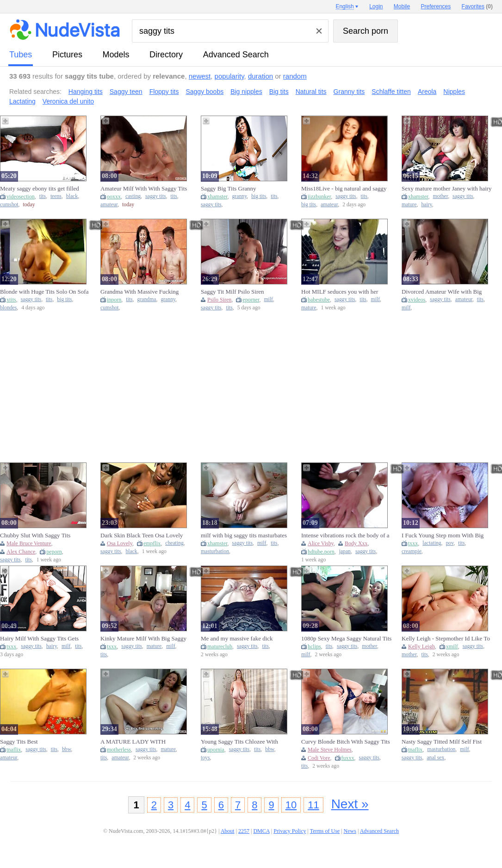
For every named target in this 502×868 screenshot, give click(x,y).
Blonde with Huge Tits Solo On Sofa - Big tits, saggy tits (44, 292)
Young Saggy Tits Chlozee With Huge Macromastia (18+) (239, 742)
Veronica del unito (68, 101)
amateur (109, 205)
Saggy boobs (205, 92)
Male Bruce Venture (29, 543)
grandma (147, 299)
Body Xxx (356, 543)
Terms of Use (325, 831)
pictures (67, 55)
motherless (119, 750)
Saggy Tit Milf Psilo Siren (232, 292)
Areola (427, 92)
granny (240, 196)
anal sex (435, 758)
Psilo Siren (219, 300)
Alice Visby (321, 543)
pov (450, 543)
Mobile (402, 6)
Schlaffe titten (391, 92)
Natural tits (311, 92)
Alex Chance (21, 552)
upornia (216, 750)
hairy (426, 205)
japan (345, 551)
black (72, 196)
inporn (114, 300)
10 (291, 805)
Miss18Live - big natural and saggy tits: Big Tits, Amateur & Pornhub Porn (344, 189)
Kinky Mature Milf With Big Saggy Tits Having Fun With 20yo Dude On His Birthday (145, 639)
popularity (229, 76)
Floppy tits (164, 92)
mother (441, 196)
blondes (8, 308)
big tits (259, 196)
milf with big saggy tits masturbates (244, 535)
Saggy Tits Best (19, 742)
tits (43, 196)
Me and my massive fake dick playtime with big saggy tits (237, 639)
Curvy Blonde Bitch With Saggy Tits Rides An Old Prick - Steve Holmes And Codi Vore (346, 742)
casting (133, 196)
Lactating (22, 101)
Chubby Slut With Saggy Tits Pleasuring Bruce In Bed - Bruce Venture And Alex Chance (39, 536)
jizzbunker (319, 197)
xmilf (452, 646)
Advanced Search (236, 55)
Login (376, 6)
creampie (412, 551)
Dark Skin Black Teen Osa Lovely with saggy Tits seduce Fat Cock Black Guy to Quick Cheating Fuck (143, 536)
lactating (432, 543)
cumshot (9, 205)
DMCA (261, 831)
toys (205, 758)
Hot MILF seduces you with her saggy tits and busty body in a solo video (343, 292)
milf (269, 299)
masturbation (215, 551)
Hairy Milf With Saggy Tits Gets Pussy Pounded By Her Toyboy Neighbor (39, 639)
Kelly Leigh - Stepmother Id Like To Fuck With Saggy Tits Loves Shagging (446, 639)
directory (166, 55)
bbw (66, 749)
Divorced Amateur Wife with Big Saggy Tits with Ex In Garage (442, 292)
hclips (314, 646)
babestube (319, 300)
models (116, 55)
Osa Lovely (120, 543)
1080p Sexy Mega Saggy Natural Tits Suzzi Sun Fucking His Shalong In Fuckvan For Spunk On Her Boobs (346, 639)
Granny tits (349, 92)
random (295, 76)
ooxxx (114, 197)
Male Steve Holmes (330, 750)
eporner (251, 300)
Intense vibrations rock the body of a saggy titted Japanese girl (345, 536)
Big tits (279, 92)
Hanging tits (86, 92)
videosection (21, 197)
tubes (21, 55)
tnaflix (14, 750)
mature (409, 205)
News (350, 831)
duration (260, 76)
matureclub (220, 646)
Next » (350, 804)
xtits (11, 300)
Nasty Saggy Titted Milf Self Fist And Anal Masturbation (442, 742)
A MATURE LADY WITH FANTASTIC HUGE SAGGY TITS (144, 742)
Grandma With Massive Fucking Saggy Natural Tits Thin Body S (139, 292)
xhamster (217, 197)
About (228, 831)
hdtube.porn (321, 552)
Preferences (436, 6)
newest (200, 76)
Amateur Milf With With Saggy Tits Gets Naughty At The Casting (144, 189)
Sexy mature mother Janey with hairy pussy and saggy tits (447, 189)
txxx (413, 543)
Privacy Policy (290, 831)
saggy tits (155, 196)
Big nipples (246, 92)
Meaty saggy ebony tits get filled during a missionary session (40, 189)
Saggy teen (126, 92)
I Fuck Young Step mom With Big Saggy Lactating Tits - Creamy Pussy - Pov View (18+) (446, 536)
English (344, 6)
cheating (174, 543)
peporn (54, 552)
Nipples (454, 92)
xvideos (417, 300)
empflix (152, 543)
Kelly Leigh (421, 646)
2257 (244, 831)
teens (56, 196)
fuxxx (348, 758)
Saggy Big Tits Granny (229, 188)
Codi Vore (319, 758)
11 (313, 805)
